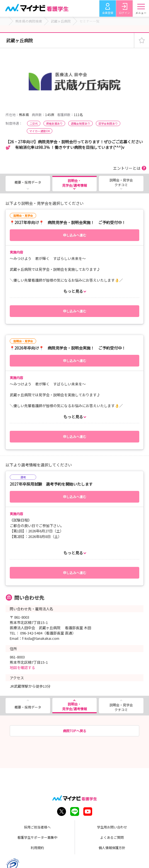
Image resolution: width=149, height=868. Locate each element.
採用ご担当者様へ (37, 827)
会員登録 (108, 13)
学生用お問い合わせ (112, 827)
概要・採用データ (28, 182)
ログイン (124, 13)
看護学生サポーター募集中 (37, 837)
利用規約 (37, 848)
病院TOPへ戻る (75, 731)
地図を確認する (22, 667)
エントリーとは (127, 168)
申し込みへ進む (75, 235)
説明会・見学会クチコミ (121, 182)
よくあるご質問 (112, 837)
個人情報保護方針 (112, 848)
